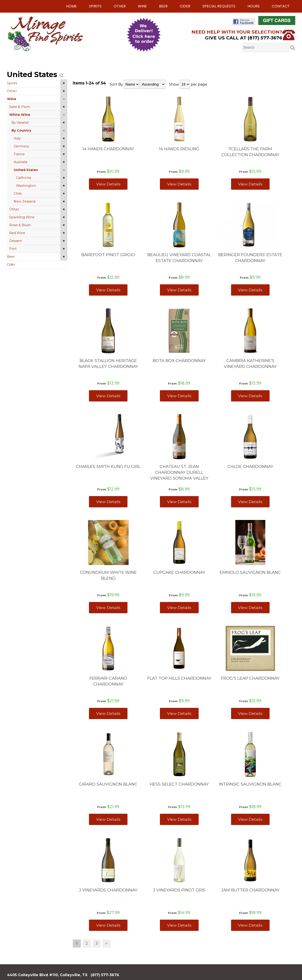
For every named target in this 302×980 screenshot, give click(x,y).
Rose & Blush (20, 225)
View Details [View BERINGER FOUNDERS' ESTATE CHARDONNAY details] (250, 290)
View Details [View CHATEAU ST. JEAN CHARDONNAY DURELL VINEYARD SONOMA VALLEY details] (179, 502)
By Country (21, 130)
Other (120, 6)
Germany (21, 146)
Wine (142, 6)
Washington (26, 186)
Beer (163, 6)
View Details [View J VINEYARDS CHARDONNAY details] (108, 925)
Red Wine (17, 233)
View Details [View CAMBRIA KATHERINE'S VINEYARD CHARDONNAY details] (250, 396)
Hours (254, 6)
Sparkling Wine (22, 217)
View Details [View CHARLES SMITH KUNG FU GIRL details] (108, 502)
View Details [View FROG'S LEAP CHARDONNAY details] (250, 713)
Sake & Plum (20, 107)
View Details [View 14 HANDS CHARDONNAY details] (108, 184)
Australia (20, 162)
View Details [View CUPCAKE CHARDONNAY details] (179, 607)
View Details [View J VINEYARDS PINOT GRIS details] (179, 925)
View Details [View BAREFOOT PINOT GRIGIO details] (108, 290)
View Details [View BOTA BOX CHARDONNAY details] (179, 396)
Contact (281, 6)
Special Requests (219, 6)
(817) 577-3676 (105, 975)
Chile (18, 194)
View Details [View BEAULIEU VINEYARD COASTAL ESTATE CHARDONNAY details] (179, 290)
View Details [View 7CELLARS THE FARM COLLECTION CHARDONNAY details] (250, 184)
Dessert (16, 241)
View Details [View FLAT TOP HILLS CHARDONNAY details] (179, 713)
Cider (185, 6)
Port (13, 249)
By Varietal (20, 123)
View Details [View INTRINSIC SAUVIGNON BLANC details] (250, 819)
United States (26, 170)
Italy (17, 138)
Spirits (95, 6)
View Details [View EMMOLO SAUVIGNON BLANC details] (250, 607)
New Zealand (25, 201)
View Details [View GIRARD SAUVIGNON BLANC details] (108, 819)
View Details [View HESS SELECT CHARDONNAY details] (179, 819)
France (19, 154)
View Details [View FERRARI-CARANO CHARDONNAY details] (108, 713)
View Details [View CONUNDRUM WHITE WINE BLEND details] (108, 607)
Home (72, 6)
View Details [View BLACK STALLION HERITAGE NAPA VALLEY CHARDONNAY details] (108, 396)
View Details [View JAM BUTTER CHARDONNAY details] (250, 925)
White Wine (20, 115)
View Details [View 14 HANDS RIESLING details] (179, 184)
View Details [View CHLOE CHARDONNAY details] (250, 502)
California (24, 178)
